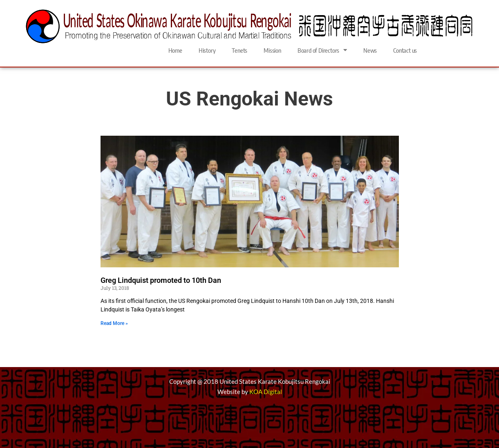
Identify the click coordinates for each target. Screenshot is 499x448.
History (207, 50)
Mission (272, 50)
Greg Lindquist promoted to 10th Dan (161, 280)
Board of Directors (322, 50)
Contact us (405, 50)
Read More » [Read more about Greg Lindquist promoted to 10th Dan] (114, 323)
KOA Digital (266, 392)
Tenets (239, 50)
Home (175, 50)
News (370, 50)
